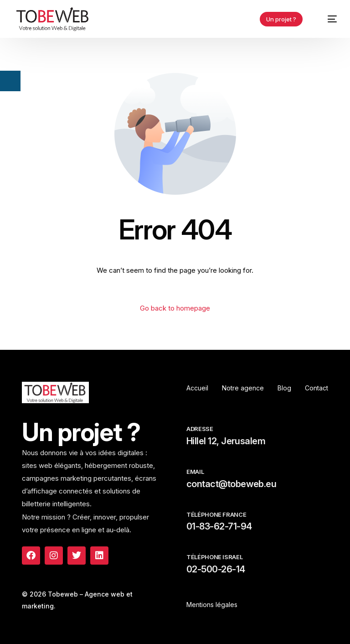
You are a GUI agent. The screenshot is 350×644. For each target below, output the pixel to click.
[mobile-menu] (327, 19)
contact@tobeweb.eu (231, 484)
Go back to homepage (175, 308)
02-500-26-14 (216, 569)
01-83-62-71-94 (219, 526)
